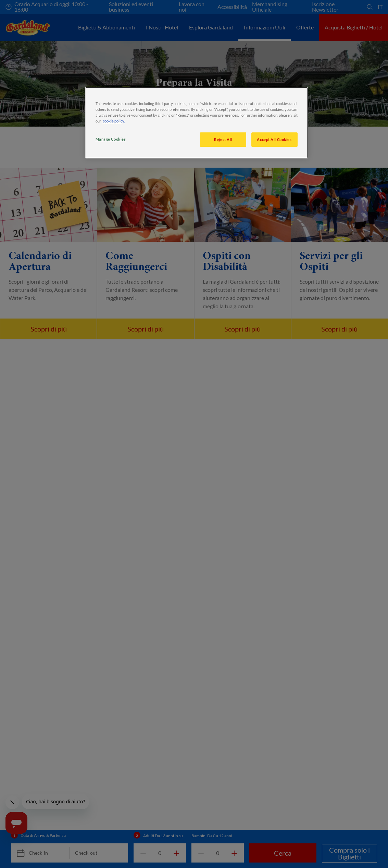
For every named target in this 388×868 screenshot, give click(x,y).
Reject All (223, 139)
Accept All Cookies (274, 139)
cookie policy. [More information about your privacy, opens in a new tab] (114, 121)
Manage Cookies (111, 139)
